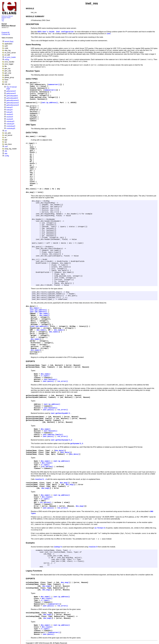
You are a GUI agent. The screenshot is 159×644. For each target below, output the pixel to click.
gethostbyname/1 (13, 100)
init (6, 131)
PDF (3, 19)
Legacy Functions (34, 571)
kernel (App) (9, 41)
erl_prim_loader (10, 57)
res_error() (31, 106)
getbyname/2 (11, 91)
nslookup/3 (10, 121)
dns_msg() (30, 192)
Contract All (6, 34)
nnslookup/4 (11, 126)
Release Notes (6, 18)
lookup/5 (9, 112)
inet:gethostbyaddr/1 (61, 413)
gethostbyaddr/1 (12, 96)
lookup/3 (9, 107)
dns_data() (31, 306)
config (7, 156)
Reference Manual (7, 16)
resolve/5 (10, 119)
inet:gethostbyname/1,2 (62, 440)
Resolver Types (33, 71)
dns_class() (31, 189)
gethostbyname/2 (13, 103)
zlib (6, 151)
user (6, 147)
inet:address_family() (53, 435)
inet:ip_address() (50, 103)
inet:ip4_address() (38, 310)
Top (3, 21)
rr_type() (30, 143)
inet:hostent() (50, 380)
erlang (7, 60)
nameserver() (54, 85)
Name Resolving (33, 45)
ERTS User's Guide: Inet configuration (56, 32)
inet (109, 34)
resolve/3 (10, 114)
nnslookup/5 (11, 128)
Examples (30, 543)
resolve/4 (10, 117)
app (6, 153)
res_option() (32, 83)
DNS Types (31, 125)
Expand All (5, 33)
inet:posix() (49, 381)
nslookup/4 (10, 124)
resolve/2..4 (41, 479)
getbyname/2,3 (77, 444)
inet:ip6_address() (38, 312)
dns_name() (31, 136)
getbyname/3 (11, 93)
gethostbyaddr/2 (12, 98)
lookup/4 (9, 110)
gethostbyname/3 (13, 105)
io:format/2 (100, 528)
